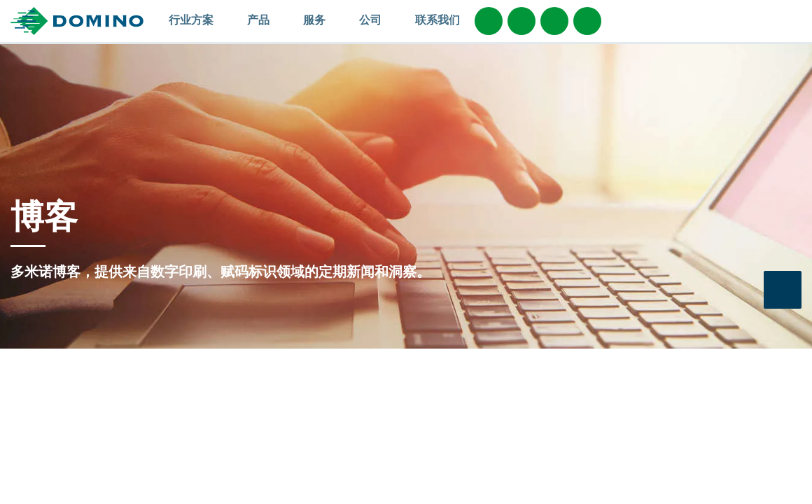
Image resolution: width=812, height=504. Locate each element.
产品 (265, 20)
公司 (377, 20)
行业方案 (198, 20)
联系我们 (437, 20)
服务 (321, 20)
